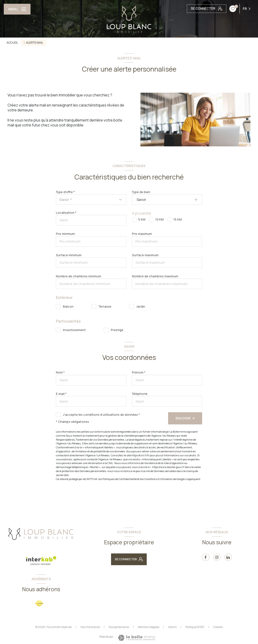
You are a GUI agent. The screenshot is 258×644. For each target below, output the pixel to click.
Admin (172, 627)
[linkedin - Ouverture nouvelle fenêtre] (228, 557)
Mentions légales (149, 627)
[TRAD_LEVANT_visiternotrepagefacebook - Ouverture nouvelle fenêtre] (206, 557)
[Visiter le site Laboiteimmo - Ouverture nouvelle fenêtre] (137, 638)
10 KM (160, 219)
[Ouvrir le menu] (17, 9)
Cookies (218, 627)
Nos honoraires (90, 627)
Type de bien (141, 192)
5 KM (142, 219)
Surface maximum (145, 255)
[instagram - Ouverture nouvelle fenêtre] (217, 557)
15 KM (178, 219)
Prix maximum (142, 234)
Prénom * (139, 372)
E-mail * (61, 394)
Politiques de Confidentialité (119, 479)
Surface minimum (69, 255)
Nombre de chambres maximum (155, 276)
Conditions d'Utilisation (158, 479)
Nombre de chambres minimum (79, 276)
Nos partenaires (119, 627)
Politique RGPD (195, 627)
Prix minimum (65, 234)
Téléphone (140, 394)
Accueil (12, 43)
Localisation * (66, 213)
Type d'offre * (65, 192)
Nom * (60, 372)
